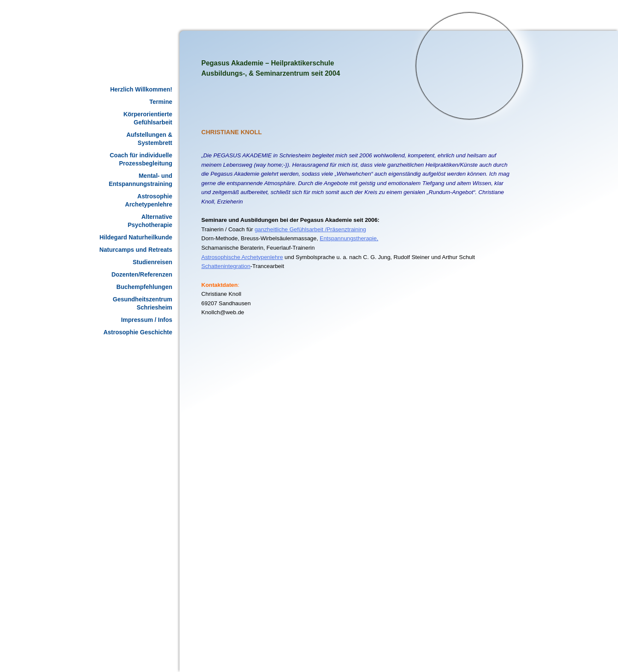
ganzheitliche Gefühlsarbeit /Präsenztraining (310, 229)
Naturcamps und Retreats (136, 250)
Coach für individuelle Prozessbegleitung (141, 159)
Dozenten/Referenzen (142, 274)
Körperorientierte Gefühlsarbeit (148, 118)
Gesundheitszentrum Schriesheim (143, 303)
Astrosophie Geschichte (138, 332)
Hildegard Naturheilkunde (136, 237)
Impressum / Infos (147, 320)
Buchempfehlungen (144, 287)
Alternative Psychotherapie (150, 221)
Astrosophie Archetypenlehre (149, 200)
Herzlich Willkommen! (141, 89)
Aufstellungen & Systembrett (149, 139)
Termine (161, 102)
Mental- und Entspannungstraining (140, 180)
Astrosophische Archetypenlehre (242, 257)
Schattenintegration (226, 266)
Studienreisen (152, 262)
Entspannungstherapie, (349, 238)
